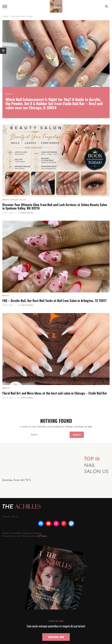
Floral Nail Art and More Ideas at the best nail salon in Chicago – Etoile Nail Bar (55, 393)
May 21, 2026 (8, 398)
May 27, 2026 (8, 305)
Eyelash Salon (18, 200)
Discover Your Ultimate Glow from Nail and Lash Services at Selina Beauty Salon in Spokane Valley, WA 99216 (55, 206)
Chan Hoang (27, 213)
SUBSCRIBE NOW (56, 637)
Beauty (9, 94)
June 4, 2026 (8, 213)
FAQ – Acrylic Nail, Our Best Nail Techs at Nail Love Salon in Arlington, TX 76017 (54, 301)
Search (77, 435)
